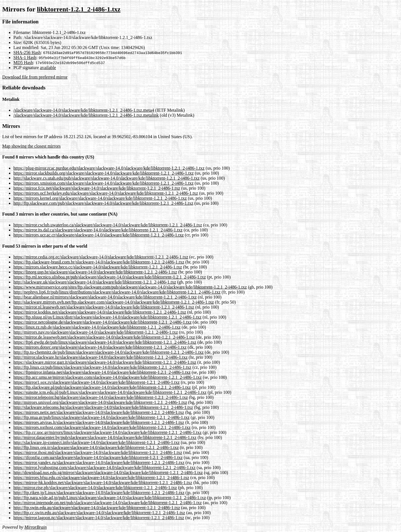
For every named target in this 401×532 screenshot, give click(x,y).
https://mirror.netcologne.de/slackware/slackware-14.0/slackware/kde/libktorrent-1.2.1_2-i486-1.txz (102, 322)
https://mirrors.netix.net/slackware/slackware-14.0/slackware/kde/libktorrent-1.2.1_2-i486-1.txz (99, 412)
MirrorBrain (35, 527)
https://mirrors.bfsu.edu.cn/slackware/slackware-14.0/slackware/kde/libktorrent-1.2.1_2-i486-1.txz (101, 478)
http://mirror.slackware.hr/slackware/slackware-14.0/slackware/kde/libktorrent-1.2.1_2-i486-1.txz (101, 357)
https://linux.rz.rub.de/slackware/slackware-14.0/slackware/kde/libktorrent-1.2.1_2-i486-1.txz (97, 327)
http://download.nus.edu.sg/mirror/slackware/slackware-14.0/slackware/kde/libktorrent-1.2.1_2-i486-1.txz (108, 473)
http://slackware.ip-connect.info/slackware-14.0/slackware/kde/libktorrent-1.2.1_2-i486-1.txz (96, 442)
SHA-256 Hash (27, 53)
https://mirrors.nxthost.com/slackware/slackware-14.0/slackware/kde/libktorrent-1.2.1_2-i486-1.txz (102, 427)
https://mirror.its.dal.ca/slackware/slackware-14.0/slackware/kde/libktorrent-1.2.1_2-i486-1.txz (98, 230)
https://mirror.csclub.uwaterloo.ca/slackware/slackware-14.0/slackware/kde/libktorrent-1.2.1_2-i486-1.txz (108, 225)
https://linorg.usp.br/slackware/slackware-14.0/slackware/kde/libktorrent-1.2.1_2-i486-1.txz (95, 272)
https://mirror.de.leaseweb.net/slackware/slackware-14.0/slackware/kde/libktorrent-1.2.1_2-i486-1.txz (104, 337)
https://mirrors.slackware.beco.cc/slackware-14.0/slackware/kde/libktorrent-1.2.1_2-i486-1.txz (98, 267)
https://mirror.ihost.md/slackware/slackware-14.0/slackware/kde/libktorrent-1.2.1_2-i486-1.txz (98, 452)
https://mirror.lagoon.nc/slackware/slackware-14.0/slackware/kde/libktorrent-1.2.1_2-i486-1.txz (99, 518)
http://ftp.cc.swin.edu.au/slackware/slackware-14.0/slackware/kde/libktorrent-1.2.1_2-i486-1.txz (99, 513)
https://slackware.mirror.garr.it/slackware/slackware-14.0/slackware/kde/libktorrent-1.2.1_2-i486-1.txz (105, 362)
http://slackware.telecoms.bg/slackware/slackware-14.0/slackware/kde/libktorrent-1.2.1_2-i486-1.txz (103, 407)
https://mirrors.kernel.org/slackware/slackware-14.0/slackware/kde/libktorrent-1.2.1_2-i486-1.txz (100, 198)
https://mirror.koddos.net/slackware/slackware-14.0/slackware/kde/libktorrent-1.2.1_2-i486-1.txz (100, 312)
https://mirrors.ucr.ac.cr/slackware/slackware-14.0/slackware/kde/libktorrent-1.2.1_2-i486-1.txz (99, 235)
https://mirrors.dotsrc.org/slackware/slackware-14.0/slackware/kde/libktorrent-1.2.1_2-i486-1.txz (100, 347)
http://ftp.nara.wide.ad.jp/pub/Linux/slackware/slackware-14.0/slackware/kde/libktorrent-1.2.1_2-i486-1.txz (110, 498)
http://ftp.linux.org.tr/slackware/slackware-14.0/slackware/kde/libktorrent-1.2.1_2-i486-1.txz (96, 447)
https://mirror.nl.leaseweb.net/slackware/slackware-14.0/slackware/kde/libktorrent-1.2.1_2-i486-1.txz (104, 307)
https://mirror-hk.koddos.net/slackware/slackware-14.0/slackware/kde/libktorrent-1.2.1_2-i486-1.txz (103, 483)
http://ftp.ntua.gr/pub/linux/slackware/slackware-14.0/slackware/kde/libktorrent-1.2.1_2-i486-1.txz (102, 417)
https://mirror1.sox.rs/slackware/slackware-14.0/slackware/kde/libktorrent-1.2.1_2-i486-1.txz (96, 382)
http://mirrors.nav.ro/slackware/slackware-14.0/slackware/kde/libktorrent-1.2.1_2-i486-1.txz (96, 332)
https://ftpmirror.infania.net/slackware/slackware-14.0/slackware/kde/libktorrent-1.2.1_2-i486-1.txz (102, 372)
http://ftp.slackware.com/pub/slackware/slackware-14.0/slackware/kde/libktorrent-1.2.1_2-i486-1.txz (103, 203)
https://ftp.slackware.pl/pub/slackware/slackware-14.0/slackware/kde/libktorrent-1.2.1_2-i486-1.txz (102, 387)
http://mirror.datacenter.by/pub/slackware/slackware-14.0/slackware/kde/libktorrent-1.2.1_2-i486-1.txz (105, 437)
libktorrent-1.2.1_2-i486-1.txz (79, 9)
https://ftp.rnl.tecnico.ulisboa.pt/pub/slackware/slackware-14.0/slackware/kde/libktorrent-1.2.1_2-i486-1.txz (110, 277)
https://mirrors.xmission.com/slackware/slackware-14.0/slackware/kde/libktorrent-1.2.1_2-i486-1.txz (103, 183)
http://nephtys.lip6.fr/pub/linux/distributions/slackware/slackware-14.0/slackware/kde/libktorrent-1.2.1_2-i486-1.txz (117, 292)
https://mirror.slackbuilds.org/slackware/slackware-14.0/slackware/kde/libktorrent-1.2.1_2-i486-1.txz (104, 173)
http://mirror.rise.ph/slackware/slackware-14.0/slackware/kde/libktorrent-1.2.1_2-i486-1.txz (95, 488)
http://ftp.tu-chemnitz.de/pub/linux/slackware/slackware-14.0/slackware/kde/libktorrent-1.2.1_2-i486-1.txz (108, 352)
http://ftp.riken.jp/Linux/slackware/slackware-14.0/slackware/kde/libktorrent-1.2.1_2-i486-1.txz (99, 493)
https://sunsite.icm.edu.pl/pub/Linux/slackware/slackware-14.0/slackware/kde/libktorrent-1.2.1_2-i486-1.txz (110, 392)
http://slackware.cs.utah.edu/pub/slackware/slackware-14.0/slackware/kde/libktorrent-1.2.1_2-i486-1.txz (107, 178)
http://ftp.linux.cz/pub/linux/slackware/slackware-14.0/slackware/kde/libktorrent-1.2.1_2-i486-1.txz (102, 367)
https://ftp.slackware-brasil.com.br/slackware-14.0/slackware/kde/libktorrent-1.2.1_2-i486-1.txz (99, 262)
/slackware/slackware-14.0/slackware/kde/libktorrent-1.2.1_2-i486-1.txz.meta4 (84, 110)
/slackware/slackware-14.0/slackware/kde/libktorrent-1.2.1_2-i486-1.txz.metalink (86, 115)
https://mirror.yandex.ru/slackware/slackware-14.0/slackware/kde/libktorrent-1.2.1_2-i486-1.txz (99, 463)
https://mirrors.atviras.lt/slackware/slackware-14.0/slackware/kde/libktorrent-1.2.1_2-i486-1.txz (99, 422)
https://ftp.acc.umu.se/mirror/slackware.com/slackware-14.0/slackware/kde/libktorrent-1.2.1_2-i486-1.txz (107, 377)
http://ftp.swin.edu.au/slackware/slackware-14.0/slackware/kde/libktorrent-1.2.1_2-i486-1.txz (97, 508)
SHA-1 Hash (25, 58)
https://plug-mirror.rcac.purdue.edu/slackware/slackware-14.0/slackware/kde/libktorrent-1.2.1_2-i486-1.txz (109, 168)
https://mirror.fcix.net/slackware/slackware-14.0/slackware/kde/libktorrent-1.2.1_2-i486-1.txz (97, 188)
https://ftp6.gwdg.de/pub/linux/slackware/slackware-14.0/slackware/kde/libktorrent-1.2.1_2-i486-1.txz (105, 342)
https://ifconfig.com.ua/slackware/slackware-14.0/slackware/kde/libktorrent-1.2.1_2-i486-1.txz (98, 457)
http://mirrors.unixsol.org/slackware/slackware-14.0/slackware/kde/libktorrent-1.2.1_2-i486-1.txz (100, 402)
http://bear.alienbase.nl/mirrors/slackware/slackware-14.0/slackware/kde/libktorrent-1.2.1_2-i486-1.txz (105, 297)
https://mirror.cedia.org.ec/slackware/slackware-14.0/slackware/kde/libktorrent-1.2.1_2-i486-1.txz (101, 257)
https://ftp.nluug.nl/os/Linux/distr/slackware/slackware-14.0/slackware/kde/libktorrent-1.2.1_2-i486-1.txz (107, 317)
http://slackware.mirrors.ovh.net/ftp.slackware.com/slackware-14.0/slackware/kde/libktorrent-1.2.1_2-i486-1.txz (114, 302)
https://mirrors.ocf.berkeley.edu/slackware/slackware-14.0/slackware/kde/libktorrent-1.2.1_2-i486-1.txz (106, 193)
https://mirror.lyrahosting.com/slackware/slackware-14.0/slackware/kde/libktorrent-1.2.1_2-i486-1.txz (104, 468)
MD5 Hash (23, 63)
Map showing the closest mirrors (31, 146)
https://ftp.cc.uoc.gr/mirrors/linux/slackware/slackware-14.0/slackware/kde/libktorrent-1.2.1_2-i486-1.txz (107, 432)
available (48, 68)
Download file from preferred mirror (35, 77)
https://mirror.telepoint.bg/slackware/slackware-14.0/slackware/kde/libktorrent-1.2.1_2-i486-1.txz (101, 397)
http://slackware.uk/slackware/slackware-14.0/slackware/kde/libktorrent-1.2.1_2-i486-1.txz (95, 282)
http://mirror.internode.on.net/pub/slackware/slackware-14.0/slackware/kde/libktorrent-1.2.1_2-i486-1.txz (108, 503)
